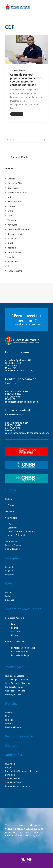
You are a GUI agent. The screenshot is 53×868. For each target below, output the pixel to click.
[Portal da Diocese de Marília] (18, 7)
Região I (9, 567)
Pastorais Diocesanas (15, 642)
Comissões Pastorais (14, 618)
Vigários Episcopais (17, 535)
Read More (17, 114)
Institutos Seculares (14, 687)
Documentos (11, 771)
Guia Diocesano (12, 549)
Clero (9, 583)
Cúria (10, 524)
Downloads (10, 775)
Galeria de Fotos (13, 779)
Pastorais (9, 724)
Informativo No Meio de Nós (18, 786)
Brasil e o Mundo (13, 727)
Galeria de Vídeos (13, 782)
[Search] (26, 140)
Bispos (11, 505)
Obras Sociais (11, 541)
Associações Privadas (15, 691)
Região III (9, 574)
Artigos (8, 767)
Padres (8, 596)
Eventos (11, 746)
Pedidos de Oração (19, 736)
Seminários (10, 511)
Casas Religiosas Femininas (18, 680)
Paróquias (13, 558)
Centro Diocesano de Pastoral (21, 531)
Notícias (11, 703)
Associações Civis (13, 694)
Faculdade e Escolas (14, 676)
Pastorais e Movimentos (23, 609)
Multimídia (14, 755)
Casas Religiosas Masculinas (18, 683)
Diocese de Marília (19, 157)
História (9, 499)
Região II (9, 571)
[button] (46, 7)
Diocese (11, 490)
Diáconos (9, 600)
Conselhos (12, 528)
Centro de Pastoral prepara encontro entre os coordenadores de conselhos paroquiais (26, 80)
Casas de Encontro (14, 545)
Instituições (14, 667)
